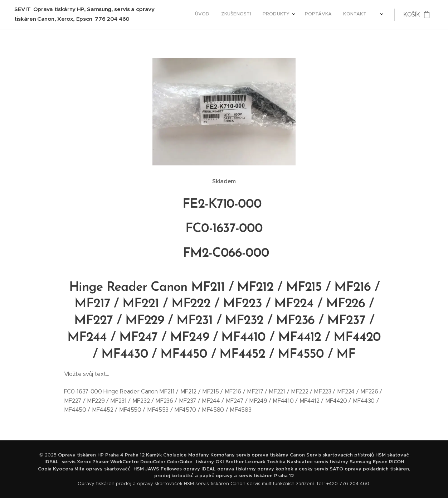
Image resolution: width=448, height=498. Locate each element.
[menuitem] (323, 15)
